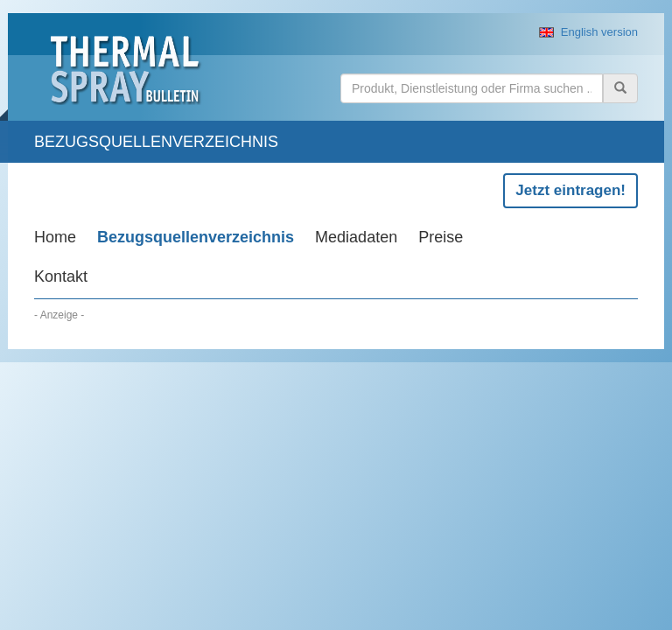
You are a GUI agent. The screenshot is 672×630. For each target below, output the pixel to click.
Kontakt (61, 276)
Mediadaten (356, 237)
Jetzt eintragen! (570, 190)
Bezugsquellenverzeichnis (196, 237)
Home (55, 237)
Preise (441, 237)
